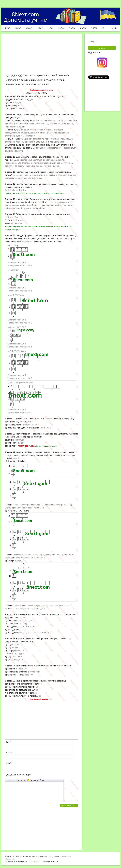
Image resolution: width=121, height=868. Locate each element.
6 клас (62, 28)
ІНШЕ (114, 28)
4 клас (40, 28)
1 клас (7, 28)
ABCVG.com (34, 861)
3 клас (29, 28)
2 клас (18, 28)
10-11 (104, 28)
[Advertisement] (42, 56)
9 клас (94, 28)
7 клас (72, 28)
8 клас (83, 28)
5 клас (51, 28)
